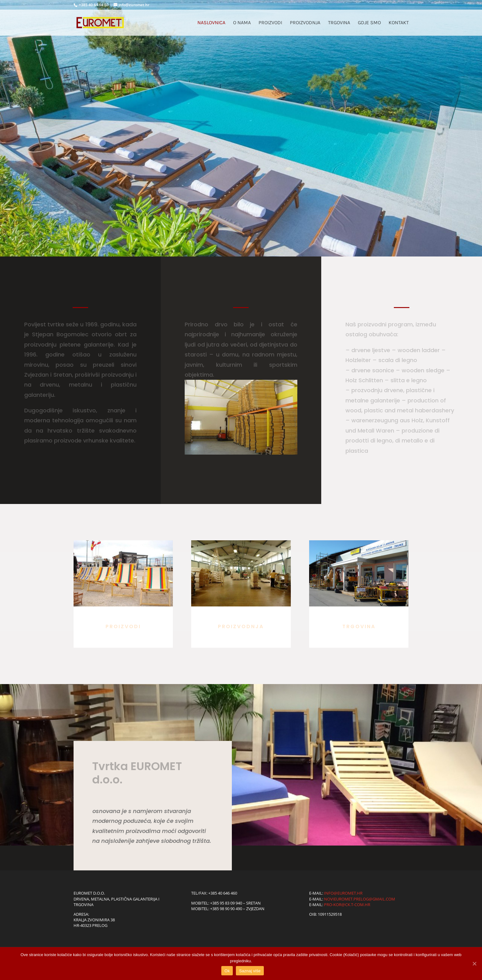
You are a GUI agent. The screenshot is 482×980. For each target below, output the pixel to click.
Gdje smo (369, 23)
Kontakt (399, 23)
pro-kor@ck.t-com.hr (347, 905)
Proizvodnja (305, 23)
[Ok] (474, 964)
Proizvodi (270, 23)
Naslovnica (211, 23)
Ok (227, 971)
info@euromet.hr (343, 893)
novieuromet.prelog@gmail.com (360, 899)
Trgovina (339, 23)
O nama (242, 23)
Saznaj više (250, 971)
